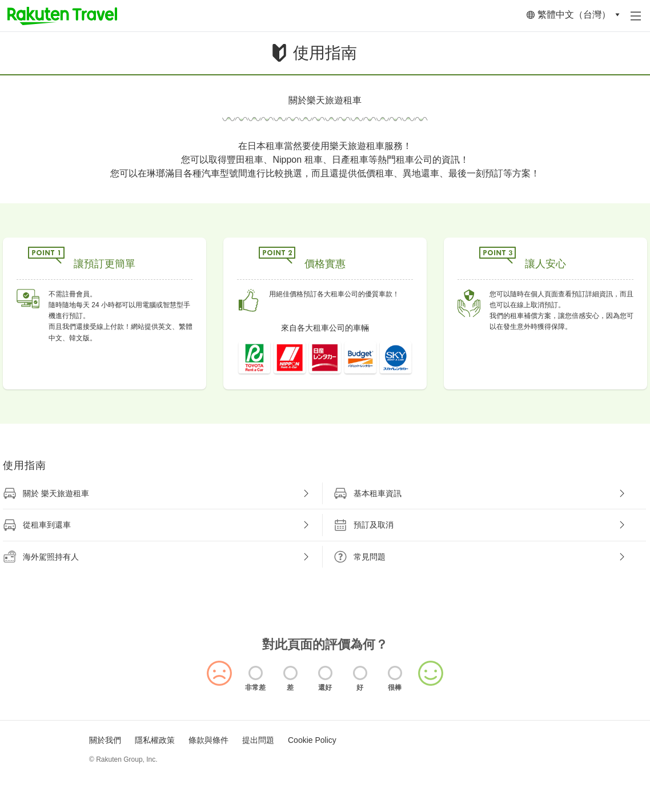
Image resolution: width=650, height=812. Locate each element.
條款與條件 (208, 740)
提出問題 (258, 740)
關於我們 (105, 740)
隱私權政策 (155, 740)
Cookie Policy (312, 740)
